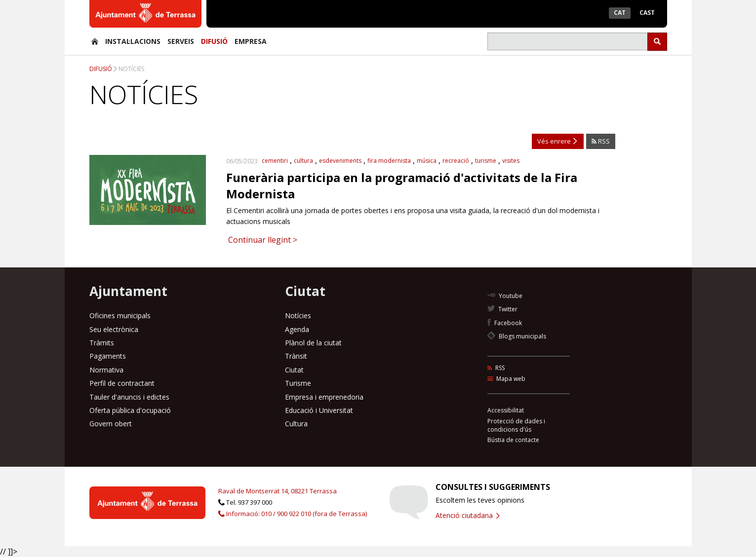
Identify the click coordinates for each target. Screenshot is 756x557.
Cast (647, 13)
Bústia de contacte (513, 440)
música (427, 161)
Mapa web (506, 379)
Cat (620, 13)
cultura (303, 161)
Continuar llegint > (262, 240)
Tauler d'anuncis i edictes (129, 397)
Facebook (505, 323)
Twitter (502, 309)
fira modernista (389, 161)
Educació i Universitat (319, 410)
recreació (456, 161)
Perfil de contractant (122, 383)
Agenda (297, 329)
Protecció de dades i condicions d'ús (516, 425)
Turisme (298, 383)
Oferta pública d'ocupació (130, 410)
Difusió (214, 41)
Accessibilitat (506, 410)
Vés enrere (557, 141)
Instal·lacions (133, 41)
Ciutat (294, 370)
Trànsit (296, 356)
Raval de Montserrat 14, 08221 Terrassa (278, 491)
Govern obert (111, 424)
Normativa (106, 370)
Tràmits (102, 343)
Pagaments (108, 356)
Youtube (505, 296)
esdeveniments (340, 161)
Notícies (131, 69)
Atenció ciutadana (468, 515)
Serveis (181, 41)
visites (511, 161)
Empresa (251, 41)
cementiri (275, 161)
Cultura (296, 424)
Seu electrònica (114, 329)
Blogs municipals (517, 336)
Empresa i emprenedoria (324, 397)
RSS (601, 141)
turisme (486, 161)
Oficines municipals (120, 316)
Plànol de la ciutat (313, 343)
